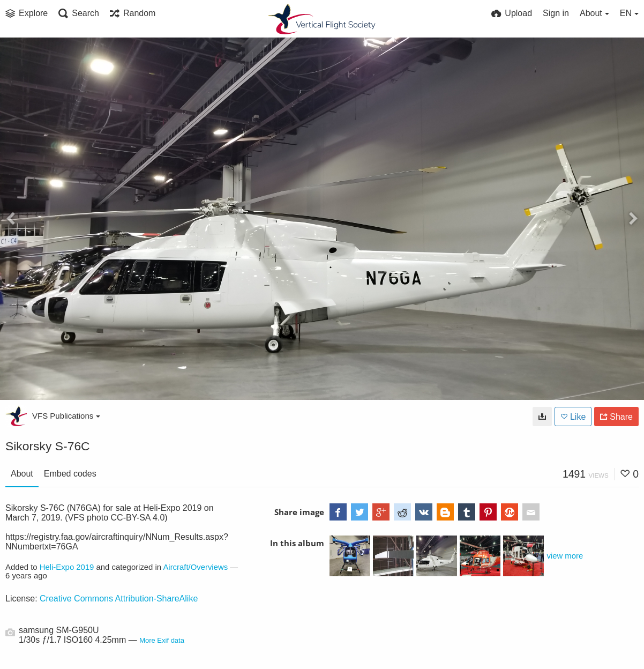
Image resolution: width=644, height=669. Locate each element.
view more (565, 556)
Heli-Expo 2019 (67, 567)
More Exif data (162, 640)
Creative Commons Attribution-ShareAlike (119, 599)
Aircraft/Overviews (195, 567)
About (22, 474)
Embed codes (70, 474)
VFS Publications (66, 416)
